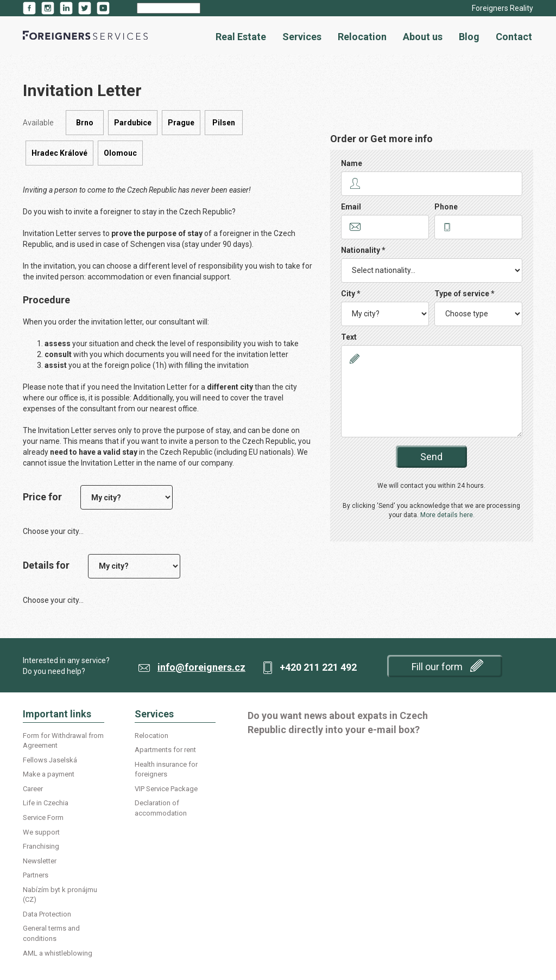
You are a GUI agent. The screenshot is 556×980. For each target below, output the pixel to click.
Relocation (362, 37)
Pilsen (224, 123)
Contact (514, 37)
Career (33, 789)
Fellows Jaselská (50, 760)
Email (351, 207)
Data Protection (47, 914)
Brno (85, 123)
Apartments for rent (165, 750)
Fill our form (447, 666)
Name (352, 163)
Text (349, 337)
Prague (181, 123)
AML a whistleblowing (58, 953)
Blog (469, 37)
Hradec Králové (59, 153)
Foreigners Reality (503, 8)
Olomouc (120, 153)
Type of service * (465, 294)
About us (423, 37)
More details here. (447, 515)
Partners (36, 875)
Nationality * (363, 250)
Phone (446, 207)
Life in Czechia (46, 803)
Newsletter (40, 861)
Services (302, 37)
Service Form (43, 817)
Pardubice (133, 123)
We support (41, 832)
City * (351, 294)
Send (431, 457)
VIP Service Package (166, 789)
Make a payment (49, 774)
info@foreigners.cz (201, 667)
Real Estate (241, 37)
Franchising (41, 846)
